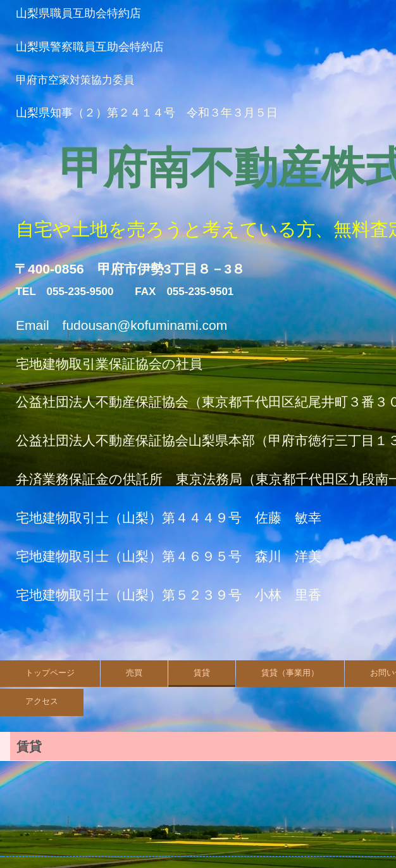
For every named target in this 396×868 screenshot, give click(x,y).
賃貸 (202, 673)
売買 (134, 673)
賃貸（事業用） (290, 673)
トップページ (50, 673)
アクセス (42, 701)
